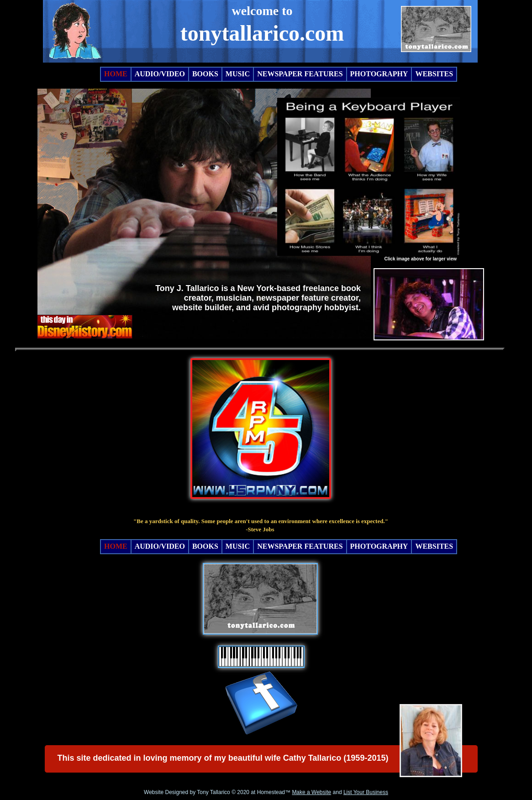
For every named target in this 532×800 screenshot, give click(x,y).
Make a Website (311, 792)
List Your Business (366, 792)
